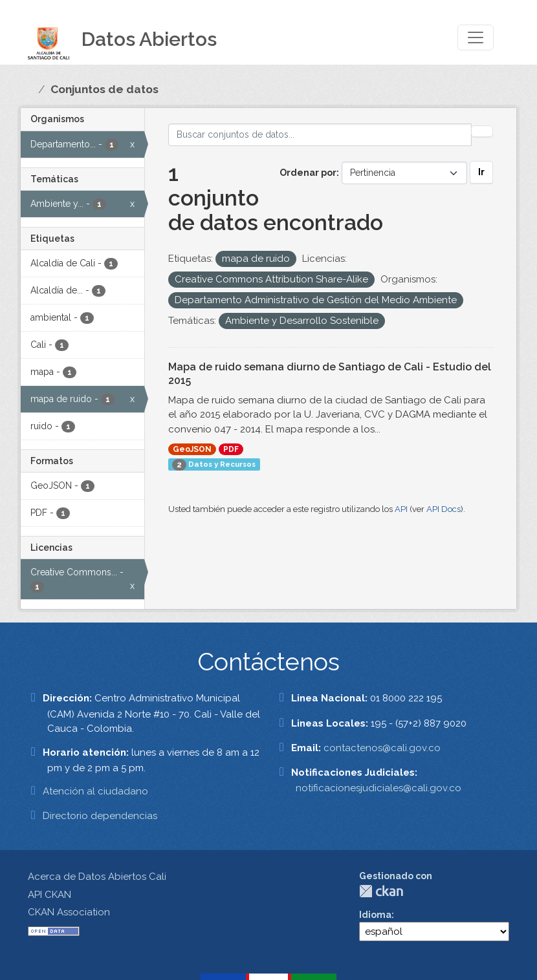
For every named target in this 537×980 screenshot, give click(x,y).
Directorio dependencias (100, 816)
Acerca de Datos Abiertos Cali (97, 877)
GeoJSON (192, 449)
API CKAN (49, 895)
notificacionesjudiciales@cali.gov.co (378, 788)
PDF (231, 449)
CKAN (381, 891)
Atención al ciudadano (95, 791)
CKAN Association (69, 912)
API (401, 509)
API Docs (444, 509)
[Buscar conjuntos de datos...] (320, 135)
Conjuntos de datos (104, 89)
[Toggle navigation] (476, 37)
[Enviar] (482, 131)
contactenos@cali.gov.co (382, 748)
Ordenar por (308, 173)
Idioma (375, 915)
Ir (481, 172)
